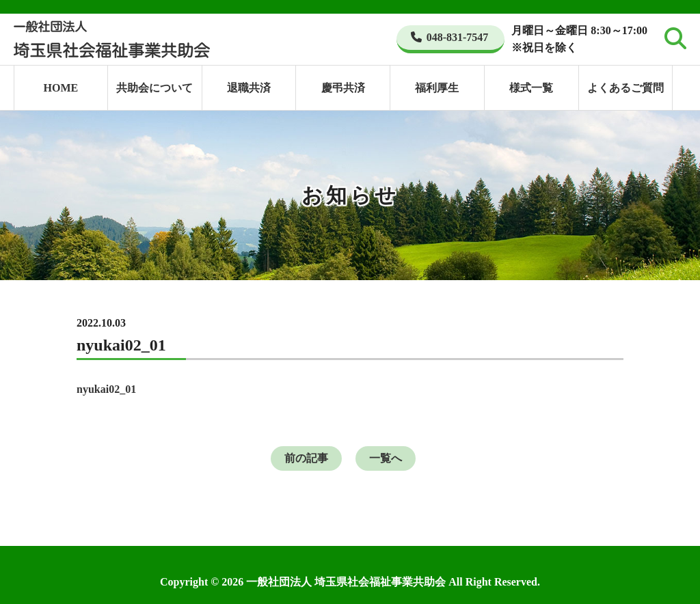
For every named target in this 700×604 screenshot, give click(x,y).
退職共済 (249, 88)
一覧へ (386, 458)
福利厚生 (437, 88)
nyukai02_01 (106, 389)
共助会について (154, 88)
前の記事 (306, 458)
